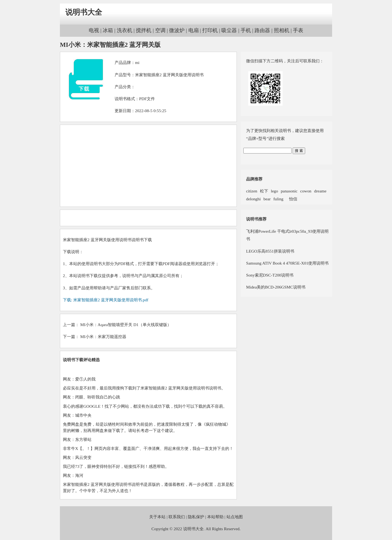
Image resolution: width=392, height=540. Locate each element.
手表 (298, 30)
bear (267, 199)
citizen (252, 191)
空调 (160, 30)
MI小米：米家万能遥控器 (103, 337)
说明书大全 (84, 12)
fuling (278, 199)
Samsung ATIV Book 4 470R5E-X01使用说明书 (287, 263)
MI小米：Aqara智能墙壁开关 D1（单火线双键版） (126, 325)
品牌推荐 (254, 179)
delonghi (253, 199)
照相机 (282, 30)
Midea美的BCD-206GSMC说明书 (276, 287)
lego (274, 191)
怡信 (292, 199)
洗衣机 (125, 30)
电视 (94, 30)
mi (137, 62)
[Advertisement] (148, 166)
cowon (306, 191)
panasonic (289, 191)
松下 (264, 191)
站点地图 (235, 517)
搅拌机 (144, 30)
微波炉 (177, 30)
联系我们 (177, 517)
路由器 (262, 30)
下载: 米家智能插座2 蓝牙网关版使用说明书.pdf (106, 300)
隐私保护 (196, 517)
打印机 (210, 30)
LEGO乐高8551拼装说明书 (270, 251)
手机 (246, 30)
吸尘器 (229, 30)
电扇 (194, 30)
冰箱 (108, 30)
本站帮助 (215, 517)
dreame (320, 191)
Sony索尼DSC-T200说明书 (270, 275)
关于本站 (157, 517)
